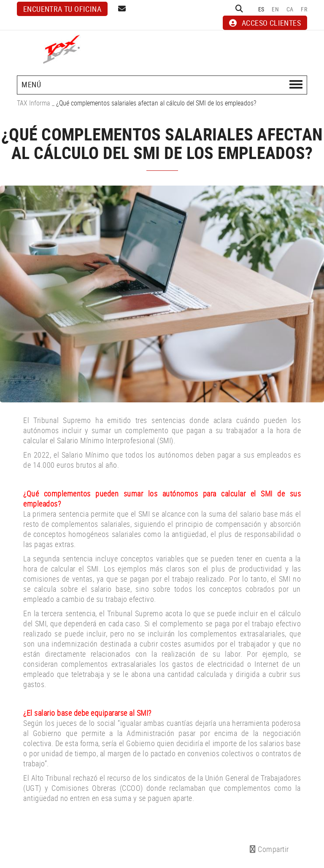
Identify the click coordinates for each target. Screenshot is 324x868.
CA (290, 9)
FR (304, 9)
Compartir (269, 849)
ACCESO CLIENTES (265, 23)
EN (275, 9)
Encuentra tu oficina (62, 9)
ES (261, 9)
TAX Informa (34, 103)
